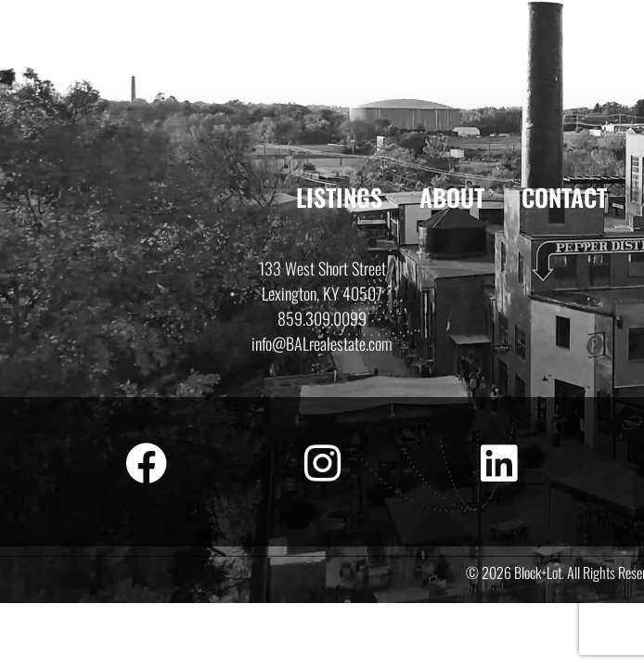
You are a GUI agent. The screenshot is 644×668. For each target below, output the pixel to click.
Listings (339, 197)
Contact (564, 197)
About (452, 197)
